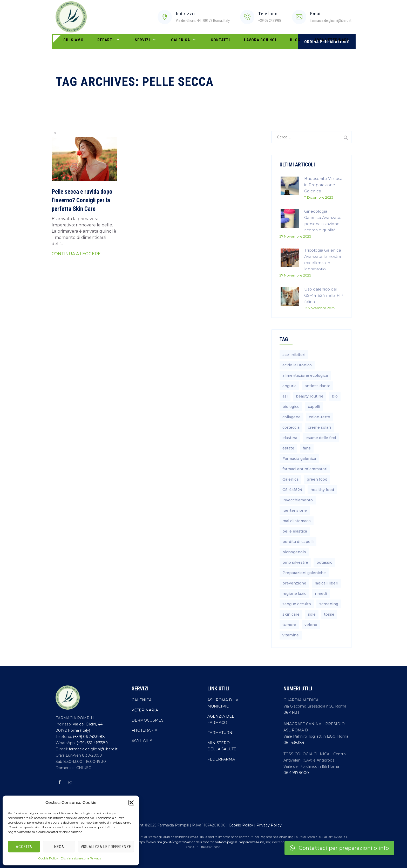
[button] (131, 803)
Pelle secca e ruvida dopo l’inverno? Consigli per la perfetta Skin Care (82, 200)
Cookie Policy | (243, 825)
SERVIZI (130, 42)
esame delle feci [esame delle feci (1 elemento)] (321, 438)
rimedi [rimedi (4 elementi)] (321, 594)
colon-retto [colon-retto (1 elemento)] (320, 417)
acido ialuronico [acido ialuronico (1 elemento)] (297, 365)
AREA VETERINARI (282, 42)
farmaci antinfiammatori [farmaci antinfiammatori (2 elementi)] (305, 469)
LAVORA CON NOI (224, 42)
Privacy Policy (269, 825)
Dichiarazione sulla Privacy (81, 858)
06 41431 (291, 712)
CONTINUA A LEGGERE (76, 254)
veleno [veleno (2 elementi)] (311, 625)
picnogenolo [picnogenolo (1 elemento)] (294, 552)
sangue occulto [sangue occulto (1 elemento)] (297, 604)
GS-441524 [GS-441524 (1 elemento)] (292, 490)
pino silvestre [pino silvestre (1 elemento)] (295, 562)
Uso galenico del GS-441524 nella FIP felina (324, 295)
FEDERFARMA (221, 759)
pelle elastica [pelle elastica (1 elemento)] (295, 531)
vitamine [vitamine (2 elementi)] (291, 635)
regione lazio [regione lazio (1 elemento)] (294, 594)
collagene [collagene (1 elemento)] (291, 417)
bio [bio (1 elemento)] (335, 396)
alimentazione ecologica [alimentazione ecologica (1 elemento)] (305, 375)
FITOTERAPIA (144, 730)
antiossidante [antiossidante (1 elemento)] (318, 386)
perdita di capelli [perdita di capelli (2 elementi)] (298, 542)
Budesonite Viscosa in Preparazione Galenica (323, 185)
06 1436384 (294, 743)
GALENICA (142, 700)
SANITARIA (142, 741)
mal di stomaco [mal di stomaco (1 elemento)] (297, 521)
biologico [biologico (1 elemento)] (291, 407)
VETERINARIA (145, 710)
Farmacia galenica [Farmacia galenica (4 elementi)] (299, 459)
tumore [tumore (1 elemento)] (289, 625)
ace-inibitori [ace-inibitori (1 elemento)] (294, 355)
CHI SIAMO (70, 42)
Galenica (161, 42)
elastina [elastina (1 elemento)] (290, 438)
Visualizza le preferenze (106, 847)
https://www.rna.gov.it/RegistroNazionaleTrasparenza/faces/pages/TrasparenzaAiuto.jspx (203, 842)
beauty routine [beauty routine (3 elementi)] (310, 396)
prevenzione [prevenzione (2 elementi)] (294, 583)
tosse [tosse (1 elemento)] (329, 614)
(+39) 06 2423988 (88, 737)
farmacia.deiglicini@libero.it (93, 749)
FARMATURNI (221, 733)
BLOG (253, 42)
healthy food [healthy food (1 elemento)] (322, 490)
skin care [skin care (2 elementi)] (291, 614)
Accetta (24, 847)
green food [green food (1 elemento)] (317, 479)
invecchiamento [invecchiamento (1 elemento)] (298, 500)
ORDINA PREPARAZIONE (327, 42)
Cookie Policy (48, 858)
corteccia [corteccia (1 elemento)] (291, 427)
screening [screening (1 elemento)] (329, 604)
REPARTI (99, 42)
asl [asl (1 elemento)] (285, 396)
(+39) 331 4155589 (92, 743)
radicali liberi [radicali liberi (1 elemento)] (326, 583)
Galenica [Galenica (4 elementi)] (290, 479)
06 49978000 (296, 773)
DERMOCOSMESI (148, 720)
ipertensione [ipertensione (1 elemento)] (295, 510)
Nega (59, 847)
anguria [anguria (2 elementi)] (289, 386)
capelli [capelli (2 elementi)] (314, 407)
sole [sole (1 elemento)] (312, 614)
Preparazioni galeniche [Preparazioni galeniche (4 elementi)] (304, 573)
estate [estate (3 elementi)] (288, 448)
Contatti (191, 42)
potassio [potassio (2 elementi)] (324, 562)
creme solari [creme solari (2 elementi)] (319, 427)
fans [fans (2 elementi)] (307, 448)
